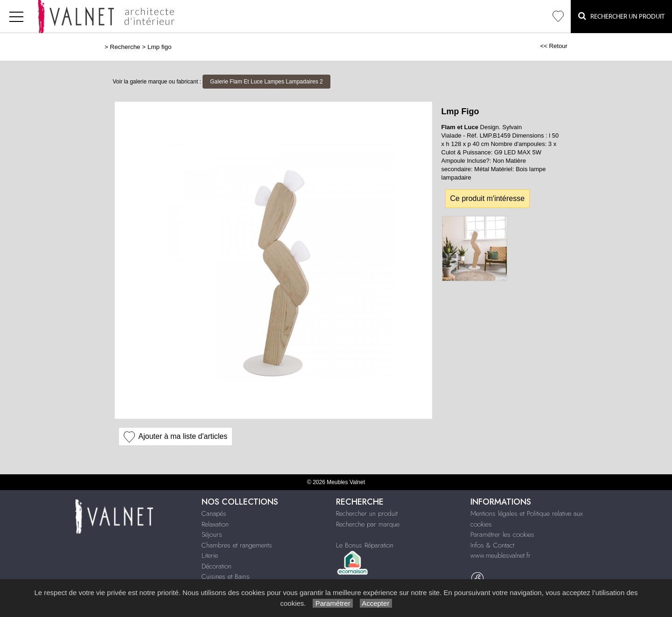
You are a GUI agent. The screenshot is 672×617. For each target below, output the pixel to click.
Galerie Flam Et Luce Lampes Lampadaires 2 (266, 82)
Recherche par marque (368, 524)
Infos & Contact (492, 545)
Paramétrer (332, 603)
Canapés (214, 513)
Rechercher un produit (367, 513)
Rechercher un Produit (621, 16)
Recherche (125, 47)
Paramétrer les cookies (502, 534)
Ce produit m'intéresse (488, 198)
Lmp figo (160, 47)
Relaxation (215, 524)
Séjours (212, 534)
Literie (210, 555)
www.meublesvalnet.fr (500, 555)
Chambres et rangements (237, 545)
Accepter (376, 603)
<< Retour (554, 46)
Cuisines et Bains (226, 576)
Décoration (217, 566)
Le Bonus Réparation (365, 545)
